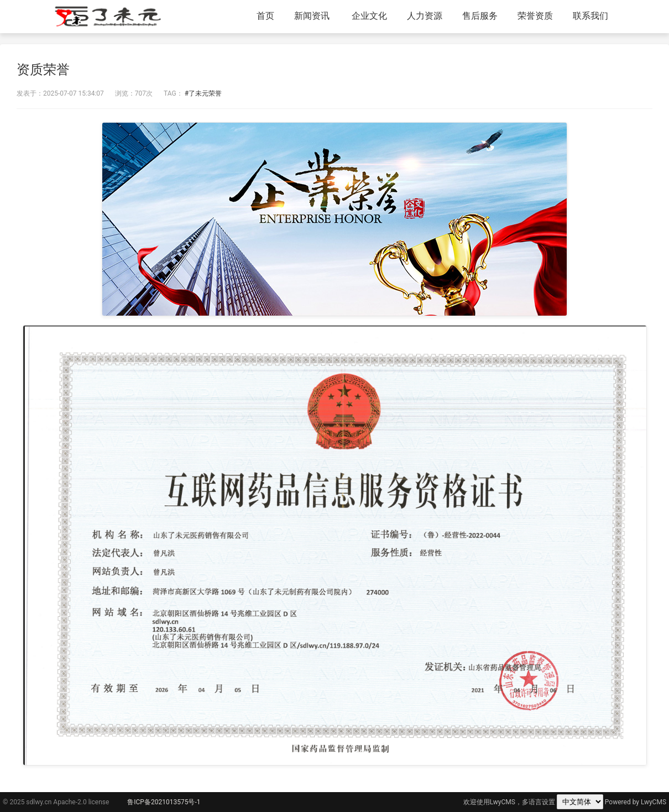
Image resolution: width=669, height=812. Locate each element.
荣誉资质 (535, 16)
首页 (265, 16)
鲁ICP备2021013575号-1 (164, 802)
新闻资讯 (312, 16)
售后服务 (480, 16)
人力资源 (425, 16)
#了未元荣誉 (203, 93)
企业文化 (369, 16)
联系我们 (590, 16)
